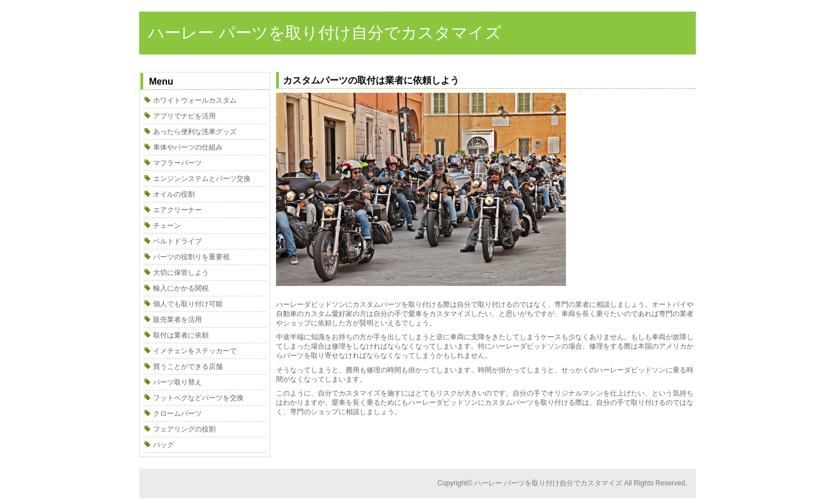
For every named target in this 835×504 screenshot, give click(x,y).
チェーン (167, 226)
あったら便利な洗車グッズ (195, 132)
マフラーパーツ (177, 163)
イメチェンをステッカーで (195, 351)
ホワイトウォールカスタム (195, 100)
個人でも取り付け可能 (188, 304)
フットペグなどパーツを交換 (198, 398)
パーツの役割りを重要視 (191, 257)
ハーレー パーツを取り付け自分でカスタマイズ (325, 33)
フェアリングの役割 (184, 429)
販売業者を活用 (177, 320)
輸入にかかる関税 (181, 288)
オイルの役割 (174, 194)
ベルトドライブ (177, 241)
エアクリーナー (177, 210)
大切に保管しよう (181, 273)
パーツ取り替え (177, 382)
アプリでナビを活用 (184, 116)
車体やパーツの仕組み (188, 147)
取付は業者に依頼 (181, 335)
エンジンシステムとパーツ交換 (202, 179)
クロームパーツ (177, 414)
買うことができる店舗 (188, 367)
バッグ (164, 445)
